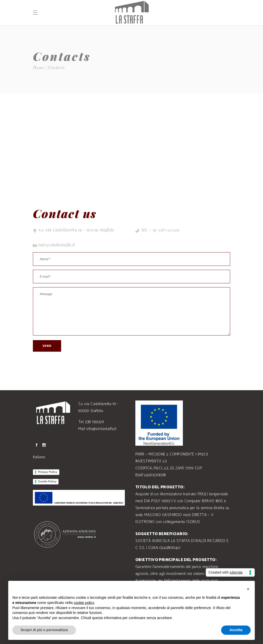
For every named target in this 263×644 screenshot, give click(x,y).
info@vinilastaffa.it (57, 245)
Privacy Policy (48, 472)
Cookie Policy (47, 481)
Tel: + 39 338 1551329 (160, 230)
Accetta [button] (236, 630)
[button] (248, 589)
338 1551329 (95, 422)
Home (39, 68)
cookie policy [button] (84, 603)
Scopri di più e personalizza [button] (44, 630)
